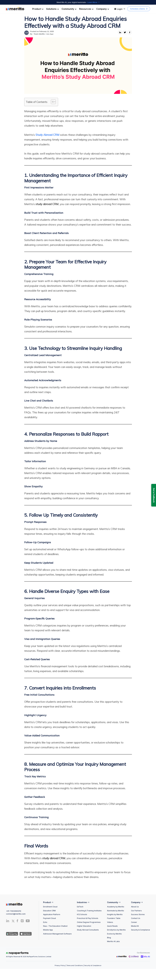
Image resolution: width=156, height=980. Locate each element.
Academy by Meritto (116, 907)
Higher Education (84, 926)
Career (134, 922)
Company (103, 9)
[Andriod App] (12, 934)
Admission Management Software (57, 934)
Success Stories (138, 914)
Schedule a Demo (138, 9)
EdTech (80, 907)
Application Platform (52, 914)
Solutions (52, 9)
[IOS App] (25, 934)
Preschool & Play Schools (88, 918)
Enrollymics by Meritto (116, 930)
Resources (86, 9)
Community (69, 9)
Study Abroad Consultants (88, 930)
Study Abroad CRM (47, 135)
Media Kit (135, 926)
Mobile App (48, 930)
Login (120, 9)
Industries (83, 902)
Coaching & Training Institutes (89, 911)
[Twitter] (13, 921)
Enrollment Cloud (50, 907)
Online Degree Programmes (89, 922)
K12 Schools (82, 914)
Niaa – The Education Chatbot (55, 926)
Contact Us (136, 918)
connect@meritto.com (16, 914)
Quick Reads (112, 926)
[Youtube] (28, 922)
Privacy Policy (60, 966)
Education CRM (49, 911)
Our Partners (136, 911)
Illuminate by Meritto (116, 911)
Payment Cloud (49, 918)
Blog (109, 938)
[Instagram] (22, 921)
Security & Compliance (140, 930)
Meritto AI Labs (113, 941)
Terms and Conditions (75, 966)
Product (38, 9)
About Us (135, 907)
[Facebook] (17, 921)
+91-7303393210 (14, 911)
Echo (45, 922)
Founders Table (114, 918)
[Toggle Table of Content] (52, 102)
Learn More (93, 2)
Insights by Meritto (115, 914)
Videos (110, 922)
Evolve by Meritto (114, 934)
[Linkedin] (8, 921)
